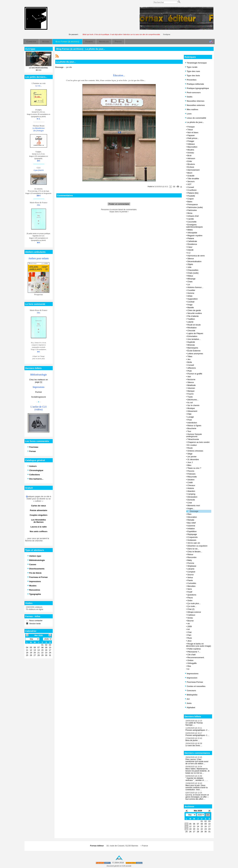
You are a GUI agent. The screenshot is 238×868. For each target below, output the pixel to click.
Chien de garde (194, 310)
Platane (191, 238)
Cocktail (191, 302)
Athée (190, 296)
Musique (191, 408)
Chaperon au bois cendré (198, 442)
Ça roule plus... (194, 603)
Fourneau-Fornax (194, 682)
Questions (192, 595)
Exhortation (192, 336)
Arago (190, 305)
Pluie (190, 371)
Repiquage (192, 534)
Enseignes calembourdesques (194, 226)
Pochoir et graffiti (195, 374)
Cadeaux (191, 615)
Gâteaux (191, 144)
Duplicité (191, 342)
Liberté (190, 322)
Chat (189, 632)
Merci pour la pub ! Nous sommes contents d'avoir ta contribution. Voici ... (197, 788)
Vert (189, 377)
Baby (190, 560)
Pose (190, 420)
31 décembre (193, 459)
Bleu (189, 465)
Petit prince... (193, 138)
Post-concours (193, 92)
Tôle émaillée (193, 179)
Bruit (189, 156)
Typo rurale (191, 67)
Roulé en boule (194, 325)
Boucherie (192, 428)
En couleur (192, 445)
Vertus (190, 577)
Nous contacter (36, 621)
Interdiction (192, 423)
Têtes (190, 356)
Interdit (190, 250)
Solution (191, 480)
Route (190, 448)
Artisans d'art (193, 216)
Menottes (191, 586)
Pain (189, 635)
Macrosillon (192, 147)
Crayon (190, 199)
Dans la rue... (193, 549)
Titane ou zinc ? (194, 468)
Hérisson (191, 158)
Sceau (190, 618)
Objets (190, 264)
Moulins (191, 150)
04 (186, 824)
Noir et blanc (193, 132)
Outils (189, 97)
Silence (191, 259)
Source (190, 575)
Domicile (191, 500)
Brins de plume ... (193, 740)
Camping (191, 494)
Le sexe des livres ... (194, 746)
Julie (189, 267)
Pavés (190, 580)
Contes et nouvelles (195, 686)
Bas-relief (191, 523)
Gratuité (191, 176)
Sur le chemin (193, 405)
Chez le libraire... (195, 552)
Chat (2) (191, 609)
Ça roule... (192, 606)
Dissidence (192, 244)
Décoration (192, 517)
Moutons (191, 164)
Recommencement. (196, 657)
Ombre (190, 660)
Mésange (191, 279)
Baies (190, 202)
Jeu (189, 359)
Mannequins (193, 348)
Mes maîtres (192, 109)
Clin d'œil (191, 655)
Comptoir (191, 572)
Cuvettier (191, 290)
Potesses (191, 474)
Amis (188, 703)
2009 (190, 626)
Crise (190, 503)
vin (189, 624)
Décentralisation (194, 261)
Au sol (190, 402)
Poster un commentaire (119, 204)
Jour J (190, 462)
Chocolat (191, 331)
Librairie (191, 569)
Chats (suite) (193, 273)
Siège (190, 454)
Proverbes (191, 80)
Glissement (192, 411)
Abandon (191, 491)
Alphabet (190, 707)
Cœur (190, 247)
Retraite (191, 520)
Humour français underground (194, 435)
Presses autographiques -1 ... (197, 735)
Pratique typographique (197, 88)
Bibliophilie (191, 695)
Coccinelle (192, 222)
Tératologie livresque (196, 63)
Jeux (189, 641)
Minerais (191, 345)
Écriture (191, 167)
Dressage (194, 511)
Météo (190, 230)
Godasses (192, 540)
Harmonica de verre (196, 256)
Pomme (191, 563)
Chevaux (191, 485)
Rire (189, 666)
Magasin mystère (195, 236)
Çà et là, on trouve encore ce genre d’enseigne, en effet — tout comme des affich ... (197, 797)
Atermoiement (193, 170)
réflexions (192, 368)
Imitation (191, 529)
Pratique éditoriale (194, 84)
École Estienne (194, 351)
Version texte (35, 624)
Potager (191, 141)
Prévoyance (193, 204)
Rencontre (192, 557)
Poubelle (191, 196)
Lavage (191, 417)
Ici (188, 669)
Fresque (191, 127)
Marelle (191, 307)
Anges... (191, 508)
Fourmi (190, 394)
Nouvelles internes (195, 101)
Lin (189, 284)
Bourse (190, 621)
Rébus (190, 276)
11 (186, 826)
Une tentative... (194, 339)
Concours (190, 691)
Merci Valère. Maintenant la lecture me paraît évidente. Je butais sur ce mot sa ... (197, 771)
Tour (189, 431)
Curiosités (192, 583)
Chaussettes (193, 270)
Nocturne (191, 379)
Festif (190, 592)
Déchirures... (193, 400)
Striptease (192, 566)
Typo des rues (192, 71)
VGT (189, 184)
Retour (190, 554)
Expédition (192, 531)
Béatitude (191, 385)
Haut (119, 859)
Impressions (192, 674)
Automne (191, 526)
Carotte (191, 219)
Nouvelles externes (195, 105)
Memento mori (194, 506)
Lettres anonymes (195, 354)
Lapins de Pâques (195, 333)
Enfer (190, 161)
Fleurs (190, 598)
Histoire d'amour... (195, 287)
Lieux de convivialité (195, 118)
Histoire (191, 488)
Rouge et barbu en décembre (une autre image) (199, 645)
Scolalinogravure (39, 397)
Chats (190, 282)
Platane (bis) (193, 193)
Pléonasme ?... (194, 652)
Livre (188, 114)
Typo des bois (192, 76)
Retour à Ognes (194, 426)
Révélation (192, 328)
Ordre (190, 601)
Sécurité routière (195, 313)
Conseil (191, 187)
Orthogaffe (192, 663)
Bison (190, 173)
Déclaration (192, 497)
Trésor (190, 130)
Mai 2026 (198, 811)
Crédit (190, 482)
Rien (189, 514)
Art (188, 629)
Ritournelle (192, 477)
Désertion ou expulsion (197, 546)
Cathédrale (192, 241)
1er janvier (192, 457)
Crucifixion (192, 190)
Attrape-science (194, 612)
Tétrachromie (193, 439)
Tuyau (190, 397)
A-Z (189, 253)
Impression (191, 678)
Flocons (191, 471)
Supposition (192, 299)
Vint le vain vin (194, 543)
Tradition (191, 319)
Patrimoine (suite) (195, 207)
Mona (190, 213)
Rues (190, 638)
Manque (191, 391)
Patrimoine (192, 210)
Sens (190, 589)
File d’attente (193, 316)
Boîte (190, 362)
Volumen (191, 388)
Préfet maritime (194, 649)
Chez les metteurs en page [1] (39, 381)
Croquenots (192, 537)
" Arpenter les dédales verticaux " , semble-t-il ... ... (197, 779)
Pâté (189, 414)
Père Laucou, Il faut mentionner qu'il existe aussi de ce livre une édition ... (197, 761)
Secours (191, 181)
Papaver (191, 135)
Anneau (191, 153)
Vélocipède (192, 233)
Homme (191, 293)
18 (186, 829)
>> (208, 815)
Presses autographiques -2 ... (197, 730)
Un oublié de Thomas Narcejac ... (194, 724)
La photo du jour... (194, 122)
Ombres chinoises (195, 451)
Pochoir (39, 392)
